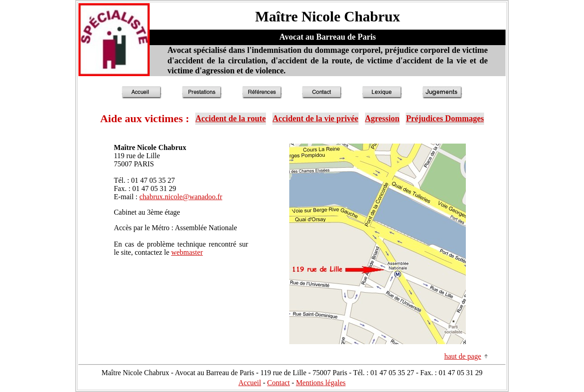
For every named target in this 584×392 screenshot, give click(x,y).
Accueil (250, 383)
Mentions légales (321, 383)
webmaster (187, 252)
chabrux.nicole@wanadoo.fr (181, 197)
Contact (279, 383)
